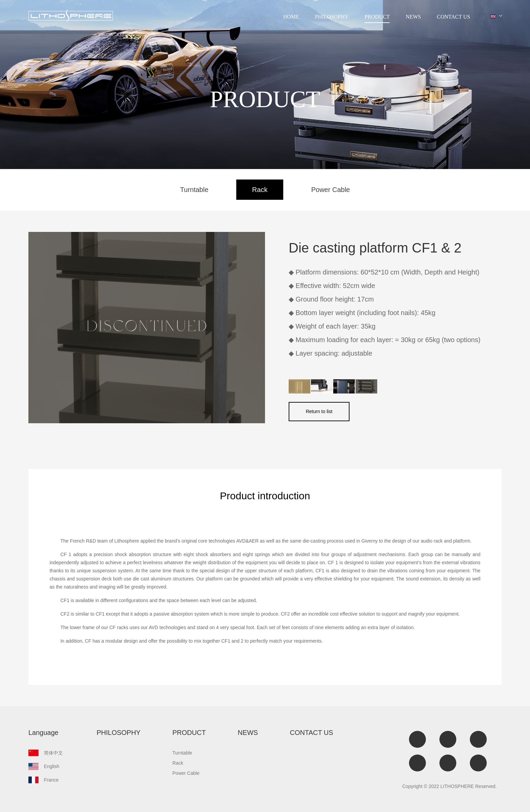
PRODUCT (377, 17)
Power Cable (331, 190)
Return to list (319, 411)
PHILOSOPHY (332, 17)
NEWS (413, 17)
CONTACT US (454, 17)
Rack (260, 190)
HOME (291, 17)
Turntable (194, 190)
